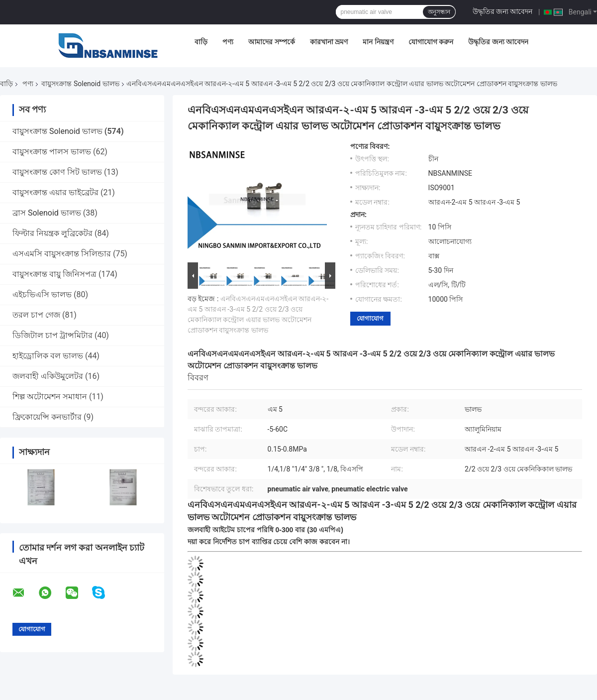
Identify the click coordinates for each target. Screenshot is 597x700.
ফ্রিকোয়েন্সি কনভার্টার (47, 417)
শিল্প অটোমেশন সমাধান (50, 397)
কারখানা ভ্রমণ (329, 42)
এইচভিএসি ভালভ (42, 294)
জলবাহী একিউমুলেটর (48, 376)
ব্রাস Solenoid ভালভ (47, 213)
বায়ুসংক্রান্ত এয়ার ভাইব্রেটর (55, 192)
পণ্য (228, 42)
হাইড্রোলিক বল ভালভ (48, 356)
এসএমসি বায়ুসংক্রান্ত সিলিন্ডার (62, 254)
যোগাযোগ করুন (431, 42)
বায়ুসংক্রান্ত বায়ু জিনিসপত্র (54, 274)
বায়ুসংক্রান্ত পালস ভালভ (52, 152)
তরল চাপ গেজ (36, 315)
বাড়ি (201, 42)
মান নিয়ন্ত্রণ (378, 42)
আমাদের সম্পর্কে (271, 42)
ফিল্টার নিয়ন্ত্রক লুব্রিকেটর (52, 233)
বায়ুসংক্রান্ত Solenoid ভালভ (80, 84)
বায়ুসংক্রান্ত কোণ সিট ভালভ (57, 172)
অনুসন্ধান (439, 12)
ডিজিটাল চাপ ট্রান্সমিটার (52, 335)
